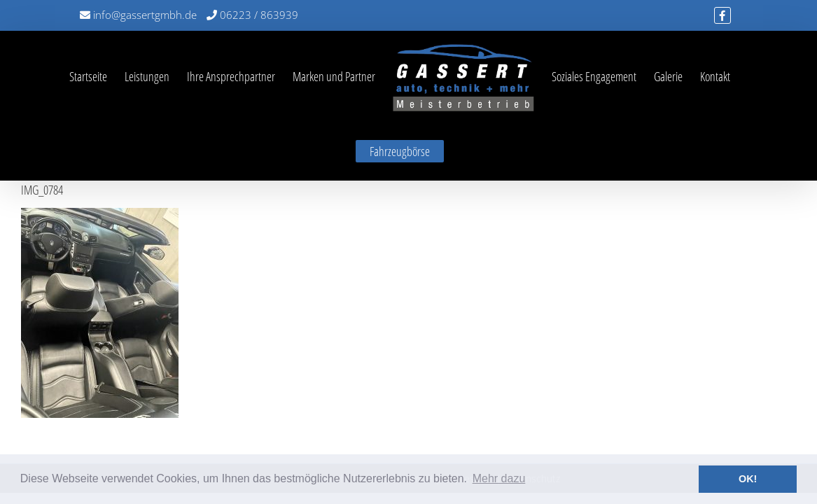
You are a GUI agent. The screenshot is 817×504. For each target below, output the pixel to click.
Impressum (469, 420)
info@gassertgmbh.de (138, 15)
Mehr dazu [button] (499, 478)
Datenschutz (532, 420)
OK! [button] (748, 479)
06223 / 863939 (252, 15)
